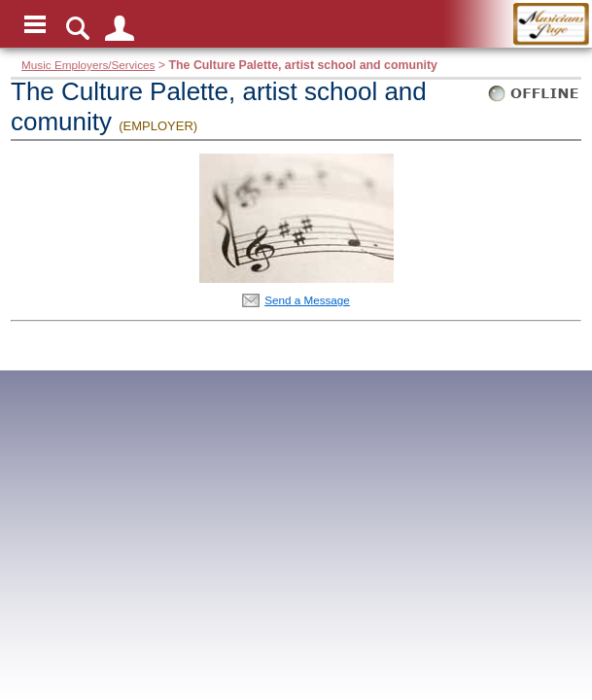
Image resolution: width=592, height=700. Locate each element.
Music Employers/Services (88, 65)
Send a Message (307, 300)
